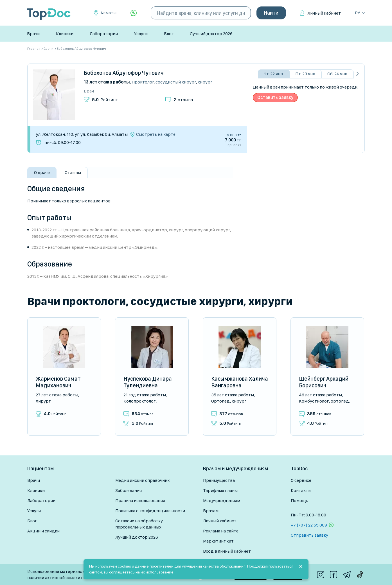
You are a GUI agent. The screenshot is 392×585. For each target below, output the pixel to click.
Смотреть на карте (156, 134)
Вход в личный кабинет (227, 551)
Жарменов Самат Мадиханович (58, 382)
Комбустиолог (314, 401)
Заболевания (129, 490)
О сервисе (301, 480)
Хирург (205, 82)
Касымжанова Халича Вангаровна (240, 382)
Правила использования (140, 501)
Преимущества (219, 480)
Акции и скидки (43, 531)
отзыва (183, 100)
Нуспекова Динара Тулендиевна (148, 382)
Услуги (141, 34)
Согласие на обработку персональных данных (139, 524)
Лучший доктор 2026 (211, 34)
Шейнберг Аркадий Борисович (324, 382)
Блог (169, 34)
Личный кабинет (324, 13)
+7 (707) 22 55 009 (309, 525)
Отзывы (73, 172)
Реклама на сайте (221, 531)
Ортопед (220, 401)
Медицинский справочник (142, 480)
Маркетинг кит (218, 541)
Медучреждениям (222, 501)
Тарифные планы (220, 490)
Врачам (211, 511)
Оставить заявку (275, 97)
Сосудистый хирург (176, 82)
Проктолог (143, 82)
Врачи (33, 34)
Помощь (299, 501)
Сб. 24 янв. (338, 74)
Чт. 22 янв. (274, 74)
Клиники (65, 34)
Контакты (301, 490)
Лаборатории (104, 34)
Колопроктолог (139, 401)
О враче (42, 172)
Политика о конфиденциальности (150, 511)
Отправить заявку (309, 535)
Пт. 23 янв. (306, 74)
